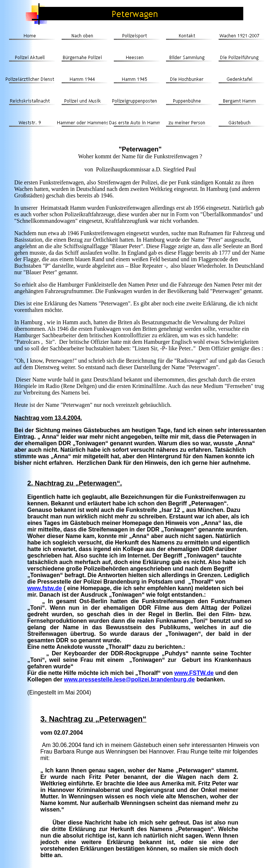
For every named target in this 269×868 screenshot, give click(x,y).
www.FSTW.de (194, 673)
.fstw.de (51, 588)
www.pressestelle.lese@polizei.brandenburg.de (130, 679)
